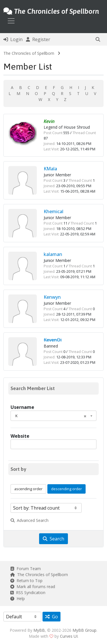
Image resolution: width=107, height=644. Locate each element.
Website (20, 436)
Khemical (53, 211)
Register (38, 39)
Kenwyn (52, 297)
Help (18, 598)
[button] (98, 39)
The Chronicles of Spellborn (29, 53)
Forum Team (26, 569)
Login (13, 39)
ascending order (28, 489)
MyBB (39, 630)
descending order (66, 489)
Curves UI (69, 636)
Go (52, 617)
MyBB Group (84, 630)
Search (53, 539)
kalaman (53, 254)
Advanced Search (30, 520)
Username (22, 407)
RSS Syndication (28, 592)
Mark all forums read (33, 587)
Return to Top (26, 581)
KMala (50, 169)
